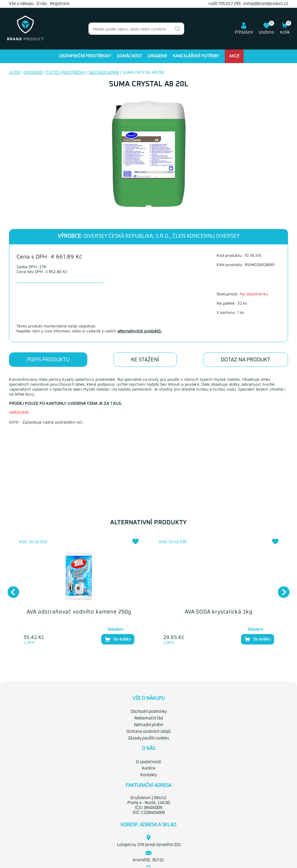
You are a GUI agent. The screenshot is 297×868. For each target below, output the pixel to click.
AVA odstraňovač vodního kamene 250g (79, 612)
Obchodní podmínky (149, 712)
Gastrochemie (104, 73)
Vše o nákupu (21, 4)
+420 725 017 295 (224, 4)
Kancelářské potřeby (196, 56)
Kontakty (149, 775)
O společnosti (148, 762)
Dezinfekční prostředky (85, 56)
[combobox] (136, 29)
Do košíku (118, 639)
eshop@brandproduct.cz (266, 4)
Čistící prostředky (66, 73)
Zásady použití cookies (148, 738)
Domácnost (129, 56)
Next (281, 589)
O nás (42, 4)
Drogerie (157, 56)
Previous (10, 589)
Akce (234, 56)
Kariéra (148, 768)
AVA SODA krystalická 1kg (219, 612)
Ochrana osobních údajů (148, 732)
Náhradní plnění (148, 725)
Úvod (15, 73)
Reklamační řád (149, 718)
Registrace (60, 4)
